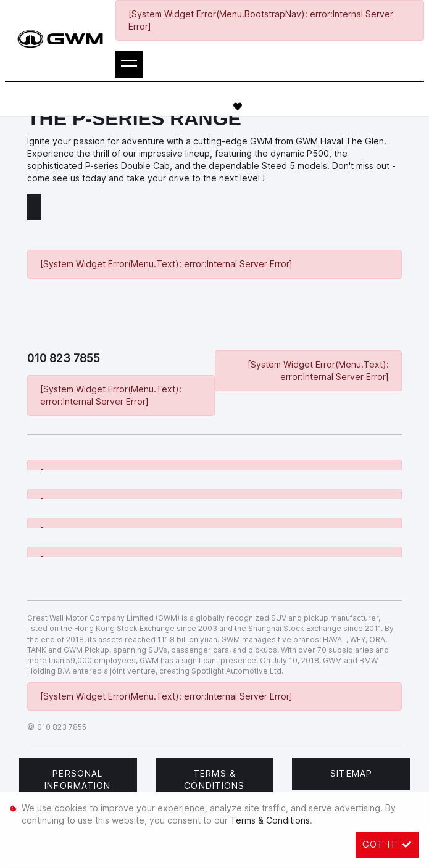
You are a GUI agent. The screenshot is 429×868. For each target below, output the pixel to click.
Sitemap (351, 773)
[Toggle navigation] (129, 64)
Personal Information (77, 779)
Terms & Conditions (214, 779)
